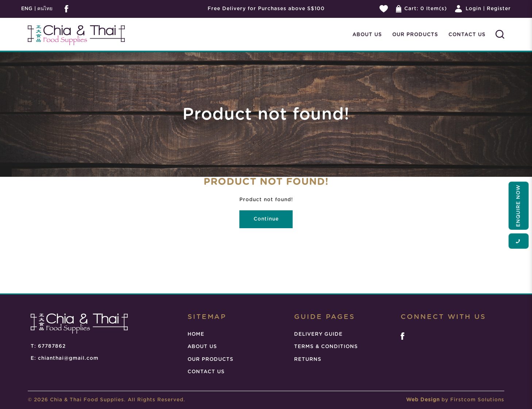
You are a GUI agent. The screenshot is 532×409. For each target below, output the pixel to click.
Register (499, 9)
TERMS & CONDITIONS (326, 347)
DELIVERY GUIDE (318, 334)
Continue (266, 219)
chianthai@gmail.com (68, 358)
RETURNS (308, 359)
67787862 (52, 346)
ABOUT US (202, 347)
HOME (196, 334)
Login (473, 9)
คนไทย (44, 9)
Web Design (423, 400)
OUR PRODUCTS (211, 359)
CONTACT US (206, 372)
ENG (27, 9)
